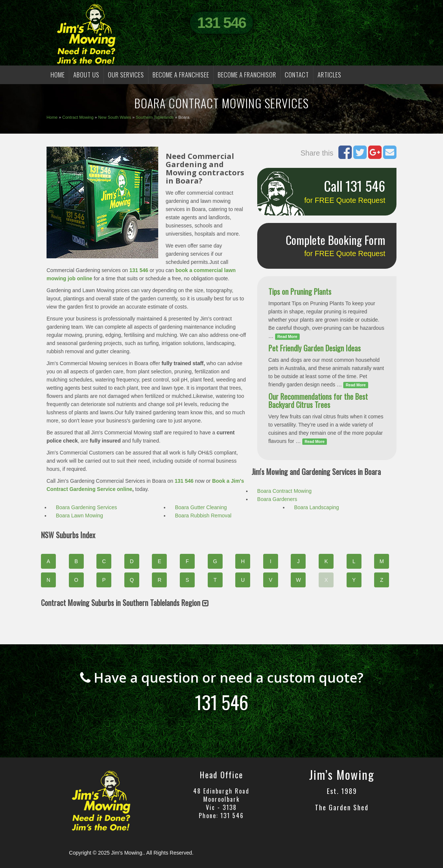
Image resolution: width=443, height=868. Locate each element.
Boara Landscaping (317, 507)
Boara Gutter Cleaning (201, 507)
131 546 (222, 23)
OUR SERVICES (126, 75)
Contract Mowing (78, 117)
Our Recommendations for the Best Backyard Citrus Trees (318, 401)
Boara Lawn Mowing (79, 516)
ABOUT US (86, 75)
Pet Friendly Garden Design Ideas (315, 348)
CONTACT (297, 75)
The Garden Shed (342, 807)
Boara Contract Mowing (284, 491)
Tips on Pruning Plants (300, 291)
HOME (58, 75)
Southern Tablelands (155, 117)
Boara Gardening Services (86, 507)
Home (52, 117)
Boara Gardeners (277, 499)
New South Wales (115, 117)
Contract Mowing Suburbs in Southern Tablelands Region (125, 603)
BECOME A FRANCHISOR (247, 75)
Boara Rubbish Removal (203, 516)
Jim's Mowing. (127, 853)
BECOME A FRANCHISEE (181, 75)
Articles (329, 75)
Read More (287, 336)
